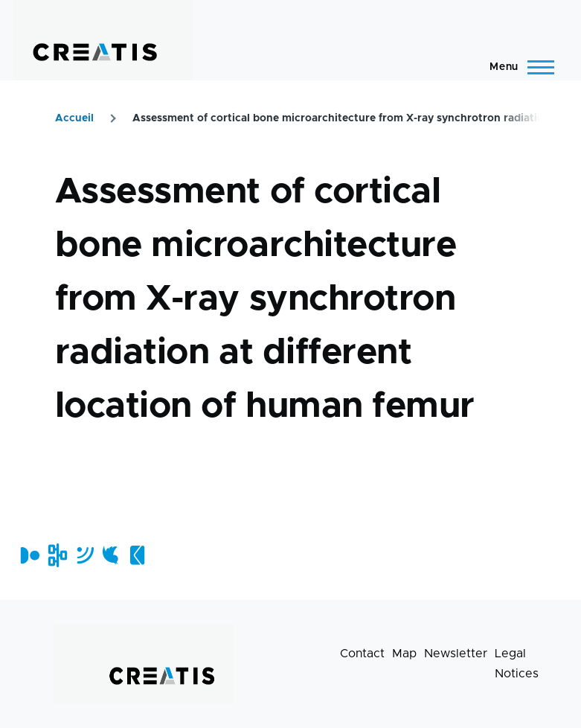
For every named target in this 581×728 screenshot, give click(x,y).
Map (404, 654)
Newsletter (456, 654)
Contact (362, 654)
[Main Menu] (517, 67)
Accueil (74, 118)
